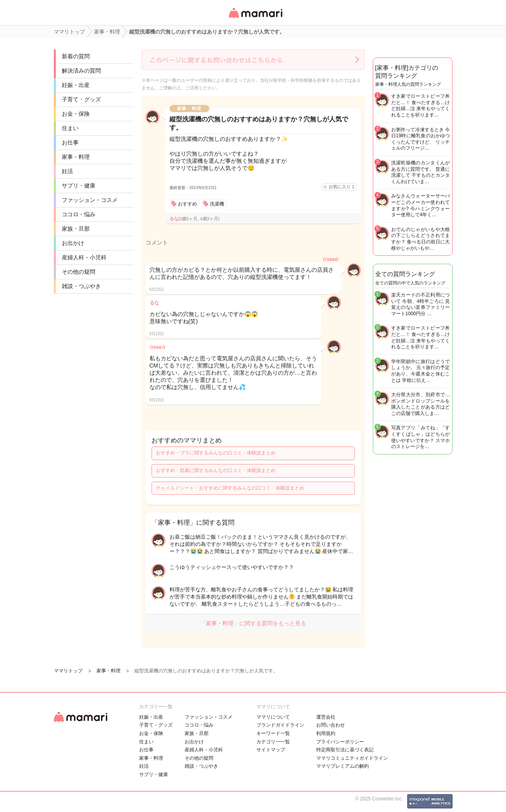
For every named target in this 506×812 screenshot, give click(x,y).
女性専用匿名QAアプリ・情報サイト (255, 19)
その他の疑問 (79, 272)
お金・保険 (76, 114)
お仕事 (70, 142)
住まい (70, 128)
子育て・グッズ (81, 99)
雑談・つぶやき (81, 286)
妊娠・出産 (76, 85)
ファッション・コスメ (90, 200)
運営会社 (326, 717)
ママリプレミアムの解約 (343, 766)
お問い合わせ (331, 725)
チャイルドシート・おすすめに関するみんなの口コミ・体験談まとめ (230, 488)
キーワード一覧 (273, 733)
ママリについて (273, 717)
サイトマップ (271, 750)
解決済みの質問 (81, 71)
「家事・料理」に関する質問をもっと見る (253, 623)
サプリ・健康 (79, 186)
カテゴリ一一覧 (273, 742)
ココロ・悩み (79, 214)
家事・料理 (76, 157)
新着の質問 (76, 56)
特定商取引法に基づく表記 (345, 750)
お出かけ (73, 243)
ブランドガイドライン (280, 725)
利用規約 (326, 733)
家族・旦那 (76, 229)
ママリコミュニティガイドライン (352, 758)
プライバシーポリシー (340, 742)
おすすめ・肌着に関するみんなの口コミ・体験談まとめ (216, 470)
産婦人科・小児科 (84, 257)
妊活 (67, 171)
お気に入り (341, 187)
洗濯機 (217, 204)
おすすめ (187, 204)
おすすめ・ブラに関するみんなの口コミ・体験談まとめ (216, 453)
